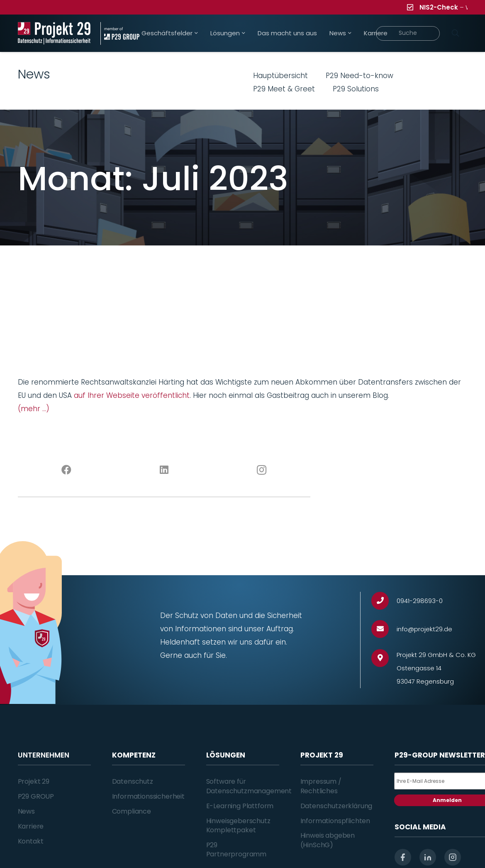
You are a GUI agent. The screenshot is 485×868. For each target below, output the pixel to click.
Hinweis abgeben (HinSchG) (328, 840)
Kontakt (31, 841)
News (26, 811)
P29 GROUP (36, 796)
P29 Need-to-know (359, 76)
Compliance (132, 811)
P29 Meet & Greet (284, 89)
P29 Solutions (356, 89)
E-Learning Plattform (240, 806)
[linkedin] (428, 857)
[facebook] (403, 857)
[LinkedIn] (164, 470)
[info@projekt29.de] (384, 629)
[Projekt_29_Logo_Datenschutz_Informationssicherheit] (54, 33)
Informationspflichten (335, 821)
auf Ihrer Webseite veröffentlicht (132, 395)
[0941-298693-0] (384, 601)
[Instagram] (262, 470)
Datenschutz (133, 781)
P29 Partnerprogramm (236, 850)
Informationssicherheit (148, 796)
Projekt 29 (34, 781)
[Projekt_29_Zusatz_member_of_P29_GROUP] (120, 33)
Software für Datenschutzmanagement (249, 786)
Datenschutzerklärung (336, 806)
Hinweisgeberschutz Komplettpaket (238, 825)
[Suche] (408, 33)
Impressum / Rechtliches (321, 786)
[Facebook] (67, 470)
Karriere (31, 826)
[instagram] (453, 857)
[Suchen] (456, 33)
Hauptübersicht (280, 76)
